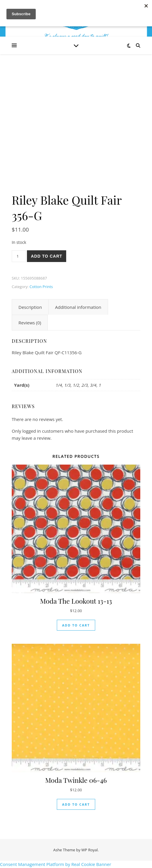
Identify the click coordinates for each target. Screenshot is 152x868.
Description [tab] (30, 307)
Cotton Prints (41, 287)
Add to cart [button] (76, 625)
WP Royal (90, 850)
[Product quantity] (19, 256)
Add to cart (46, 256)
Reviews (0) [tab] (30, 323)
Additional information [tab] (78, 307)
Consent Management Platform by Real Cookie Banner (56, 864)
